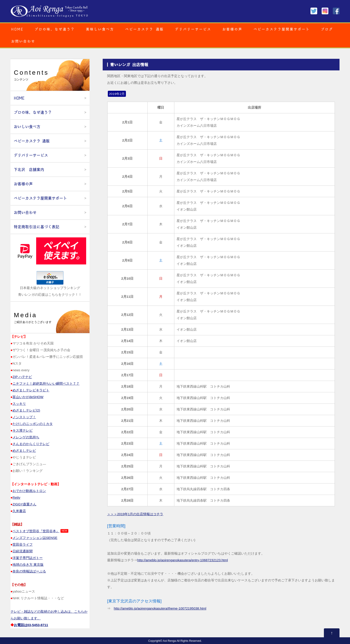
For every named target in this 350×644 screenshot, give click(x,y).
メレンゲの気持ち (26, 437)
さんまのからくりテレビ (31, 444)
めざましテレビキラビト (31, 390)
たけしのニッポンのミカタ (33, 424)
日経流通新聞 (23, 551)
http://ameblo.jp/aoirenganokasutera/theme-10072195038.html (160, 608)
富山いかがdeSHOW (28, 397)
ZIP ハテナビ (22, 377)
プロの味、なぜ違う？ (55, 29)
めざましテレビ (24, 451)
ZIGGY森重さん (24, 504)
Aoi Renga (169, 641)
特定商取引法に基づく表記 (37, 227)
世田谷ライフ (23, 544)
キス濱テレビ (23, 430)
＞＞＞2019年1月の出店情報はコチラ (135, 514)
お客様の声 (232, 29)
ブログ (327, 29)
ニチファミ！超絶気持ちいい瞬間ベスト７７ (46, 383)
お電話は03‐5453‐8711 (31, 625)
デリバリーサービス (193, 29)
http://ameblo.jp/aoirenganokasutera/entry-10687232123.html (183, 560)
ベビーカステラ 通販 (145, 29)
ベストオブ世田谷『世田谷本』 (36, 531)
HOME (17, 29)
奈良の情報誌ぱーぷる (29, 571)
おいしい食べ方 (27, 127)
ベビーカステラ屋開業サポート (282, 29)
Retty (16, 497)
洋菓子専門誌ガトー (28, 558)
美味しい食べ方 (100, 29)
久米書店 (19, 511)
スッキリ (19, 404)
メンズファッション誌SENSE (35, 538)
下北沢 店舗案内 (29, 170)
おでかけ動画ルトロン (29, 491)
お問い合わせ (23, 41)
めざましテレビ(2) (26, 410)
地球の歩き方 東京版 (28, 565)
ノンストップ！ (24, 417)
